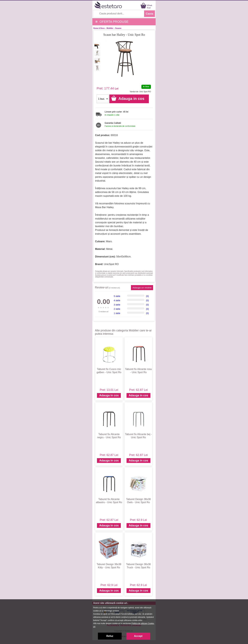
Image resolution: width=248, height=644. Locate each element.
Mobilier (110, 28)
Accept (138, 636)
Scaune (118, 28)
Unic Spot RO (145, 92)
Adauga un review (142, 288)
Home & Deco (99, 28)
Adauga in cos (109, 395)
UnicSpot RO (111, 264)
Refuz (110, 636)
